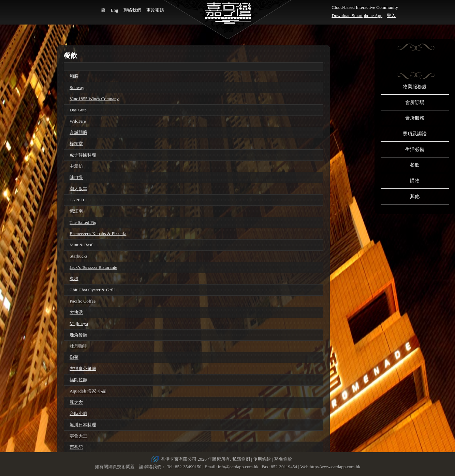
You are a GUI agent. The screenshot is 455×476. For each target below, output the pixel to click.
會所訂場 (415, 102)
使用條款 (262, 459)
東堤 (74, 279)
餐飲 (415, 165)
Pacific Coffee (83, 301)
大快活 (76, 312)
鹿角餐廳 (78, 335)
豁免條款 (283, 459)
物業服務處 (415, 87)
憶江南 (76, 211)
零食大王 (78, 436)
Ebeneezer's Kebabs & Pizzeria (98, 234)
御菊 (74, 357)
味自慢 (76, 177)
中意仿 (76, 166)
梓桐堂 (76, 144)
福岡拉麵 (78, 380)
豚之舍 (76, 402)
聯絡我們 (132, 10)
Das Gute (78, 110)
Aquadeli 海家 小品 (88, 391)
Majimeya (79, 324)
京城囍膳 (78, 132)
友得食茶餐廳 (83, 368)
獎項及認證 (415, 134)
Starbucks (79, 256)
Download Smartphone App (357, 16)
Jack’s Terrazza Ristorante (93, 267)
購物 (415, 181)
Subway (77, 87)
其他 (415, 196)
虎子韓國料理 (83, 155)
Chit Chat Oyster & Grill (92, 290)
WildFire (78, 121)
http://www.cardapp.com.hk (335, 467)
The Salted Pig (83, 222)
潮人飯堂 (78, 189)
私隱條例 (241, 459)
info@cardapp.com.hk (239, 467)
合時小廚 (78, 413)
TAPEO (77, 200)
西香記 (76, 447)
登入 (391, 16)
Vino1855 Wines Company (94, 99)
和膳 (74, 76)
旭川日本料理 (83, 425)
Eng (114, 10)
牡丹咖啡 (78, 346)
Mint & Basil (82, 245)
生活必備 (415, 149)
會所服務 (415, 118)
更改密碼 (155, 10)
